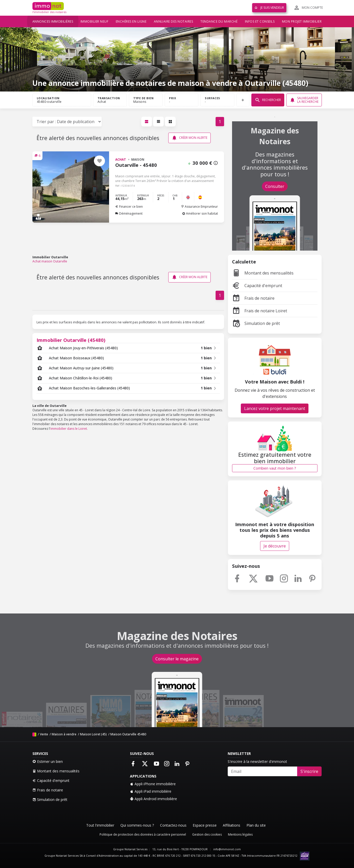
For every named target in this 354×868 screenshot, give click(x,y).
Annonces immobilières (53, 21)
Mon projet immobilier (302, 21)
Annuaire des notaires (174, 21)
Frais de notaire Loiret (260, 311)
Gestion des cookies (207, 834)
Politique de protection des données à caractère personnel (143, 834)
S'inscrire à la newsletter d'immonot (257, 761)
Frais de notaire (253, 298)
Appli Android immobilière (153, 799)
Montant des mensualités (263, 273)
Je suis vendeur (269, 8)
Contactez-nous (173, 825)
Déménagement (129, 213)
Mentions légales (240, 834)
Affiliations (232, 825)
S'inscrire (309, 771)
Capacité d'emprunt (257, 286)
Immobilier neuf (95, 21)
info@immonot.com (227, 849)
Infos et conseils (260, 21)
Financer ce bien (129, 207)
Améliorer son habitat (200, 213)
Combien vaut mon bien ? (275, 468)
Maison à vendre (64, 734)
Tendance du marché (219, 21)
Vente (44, 734)
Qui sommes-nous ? (137, 825)
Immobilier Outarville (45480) (71, 340)
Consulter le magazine (177, 659)
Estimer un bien (48, 761)
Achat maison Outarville (50, 261)
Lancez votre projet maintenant (275, 408)
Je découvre (275, 546)
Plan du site (256, 825)
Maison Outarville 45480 (128, 734)
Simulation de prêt (256, 323)
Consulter (275, 186)
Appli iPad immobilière (151, 791)
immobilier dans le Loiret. (69, 429)
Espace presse (205, 825)
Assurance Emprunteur (199, 207)
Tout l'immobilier (100, 825)
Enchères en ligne (131, 21)
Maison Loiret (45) (93, 734)
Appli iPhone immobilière (153, 784)
